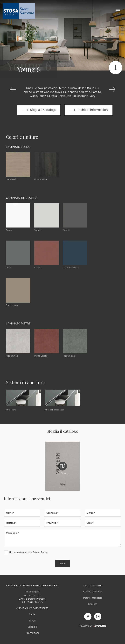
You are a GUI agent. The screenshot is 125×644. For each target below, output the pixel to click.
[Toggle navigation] (118, 11)
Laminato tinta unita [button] (22, 198)
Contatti (93, 604)
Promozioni (32, 633)
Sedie (32, 614)
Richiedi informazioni (89, 110)
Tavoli (32, 621)
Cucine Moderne (93, 586)
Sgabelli (32, 627)
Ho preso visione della (28, 552)
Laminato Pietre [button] (18, 324)
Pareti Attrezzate (93, 598)
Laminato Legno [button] (18, 147)
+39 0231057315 (34, 602)
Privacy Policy (40, 552)
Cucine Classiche (93, 592)
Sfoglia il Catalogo (39, 110)
